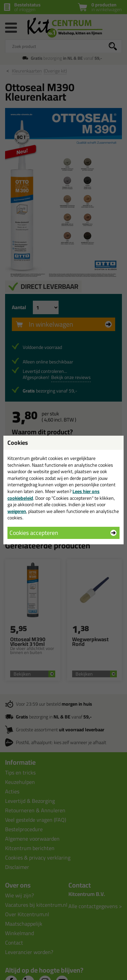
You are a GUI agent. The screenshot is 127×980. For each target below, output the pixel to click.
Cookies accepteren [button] (34, 533)
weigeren (17, 511)
